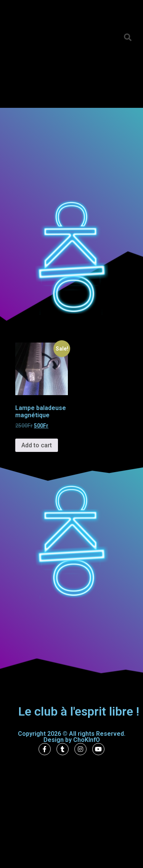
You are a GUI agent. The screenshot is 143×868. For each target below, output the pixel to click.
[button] (128, 37)
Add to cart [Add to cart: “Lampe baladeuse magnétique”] (37, 445)
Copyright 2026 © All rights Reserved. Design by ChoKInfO (72, 737)
